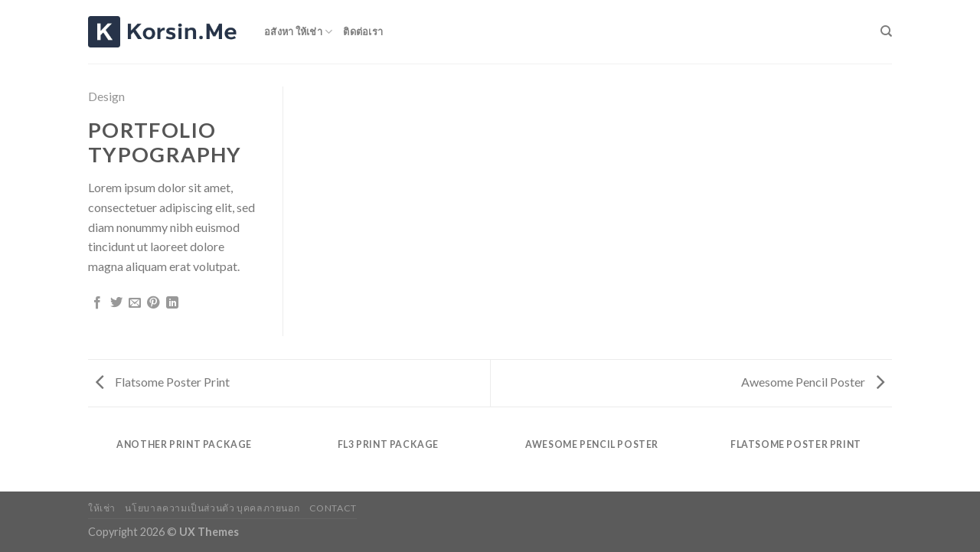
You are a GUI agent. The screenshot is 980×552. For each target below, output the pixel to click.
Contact (333, 508)
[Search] (886, 31)
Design (106, 96)
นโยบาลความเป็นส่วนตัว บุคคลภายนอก (212, 508)
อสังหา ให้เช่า (298, 32)
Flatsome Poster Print (163, 382)
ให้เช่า (102, 508)
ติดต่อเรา (363, 31)
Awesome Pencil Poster (813, 382)
